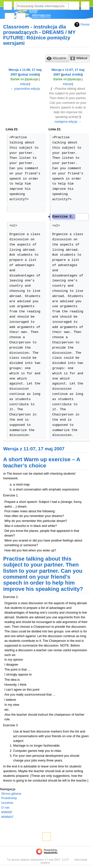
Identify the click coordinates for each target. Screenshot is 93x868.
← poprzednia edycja (25, 89)
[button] (57, 58)
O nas (5, 808)
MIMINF (7, 812)
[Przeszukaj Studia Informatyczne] (42, 6)
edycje (25, 84)
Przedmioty (9, 798)
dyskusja (32, 79)
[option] (57, 58)
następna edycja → (68, 122)
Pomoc (81, 25)
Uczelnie (7, 803)
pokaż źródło (29, 75)
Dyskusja (21, 17)
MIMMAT (7, 817)
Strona (10, 17)
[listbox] (67, 58)
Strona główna (11, 794)
